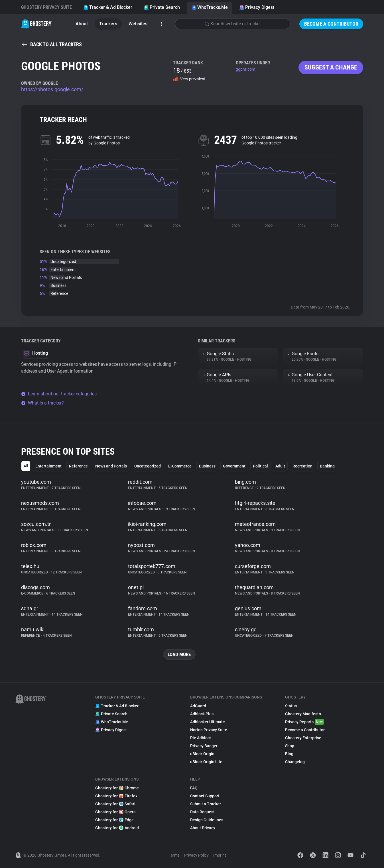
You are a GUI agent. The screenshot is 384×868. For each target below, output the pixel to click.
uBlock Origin (202, 754)
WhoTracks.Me (210, 7)
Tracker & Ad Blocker (108, 7)
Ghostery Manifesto (303, 714)
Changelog (295, 762)
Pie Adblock (201, 738)
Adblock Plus (202, 714)
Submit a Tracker (206, 804)
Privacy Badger (204, 746)
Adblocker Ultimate (208, 722)
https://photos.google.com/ (52, 89)
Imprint (220, 855)
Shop (290, 746)
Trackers (108, 24)
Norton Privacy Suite (209, 730)
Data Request (202, 812)
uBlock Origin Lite (206, 762)
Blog (289, 754)
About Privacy (203, 828)
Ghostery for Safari (115, 804)
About (82, 24)
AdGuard (198, 706)
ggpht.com (245, 69)
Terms (174, 855)
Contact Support (205, 796)
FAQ (194, 788)
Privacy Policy (196, 855)
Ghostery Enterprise (303, 738)
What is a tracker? (42, 403)
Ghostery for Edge (114, 820)
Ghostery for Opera (115, 812)
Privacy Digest (257, 7)
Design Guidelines (207, 820)
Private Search (162, 7)
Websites (138, 24)
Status (291, 706)
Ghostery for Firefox (116, 796)
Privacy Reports (304, 722)
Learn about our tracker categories (59, 394)
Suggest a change (331, 67)
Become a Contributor (331, 24)
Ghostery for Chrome (117, 788)
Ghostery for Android (117, 828)
